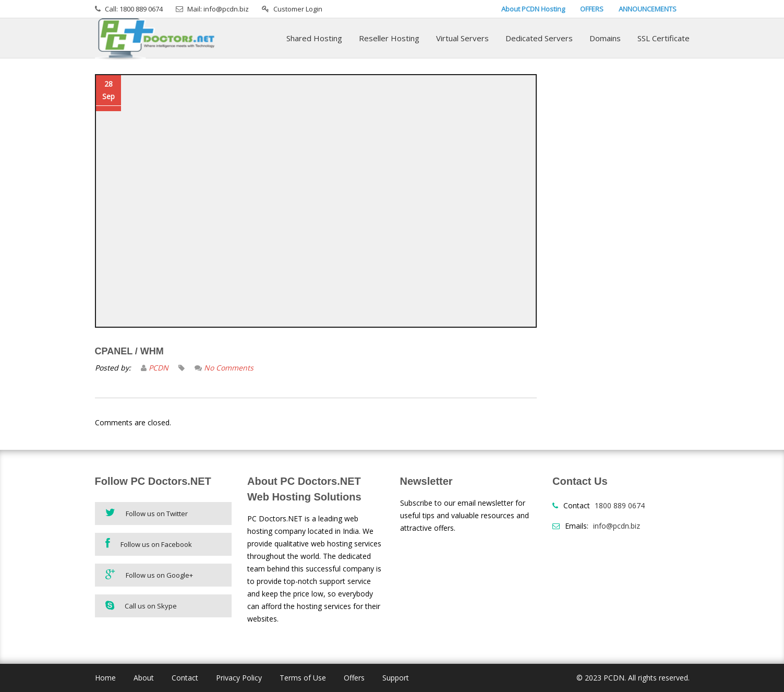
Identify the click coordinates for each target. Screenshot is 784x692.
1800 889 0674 (620, 505)
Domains (605, 38)
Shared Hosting (314, 38)
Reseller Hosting (389, 38)
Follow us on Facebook (149, 544)
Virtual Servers (462, 38)
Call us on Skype (141, 605)
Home (105, 678)
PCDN (159, 368)
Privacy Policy (239, 678)
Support (396, 678)
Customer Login (298, 9)
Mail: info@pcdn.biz (218, 9)
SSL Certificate (664, 38)
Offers (354, 678)
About (144, 678)
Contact (185, 678)
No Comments (229, 368)
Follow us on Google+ (149, 574)
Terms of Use (303, 678)
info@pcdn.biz (617, 526)
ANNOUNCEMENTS (648, 9)
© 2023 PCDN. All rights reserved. (633, 678)
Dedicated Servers (539, 38)
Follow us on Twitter (147, 513)
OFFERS (592, 9)
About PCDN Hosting (533, 9)
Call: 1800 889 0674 (134, 9)
